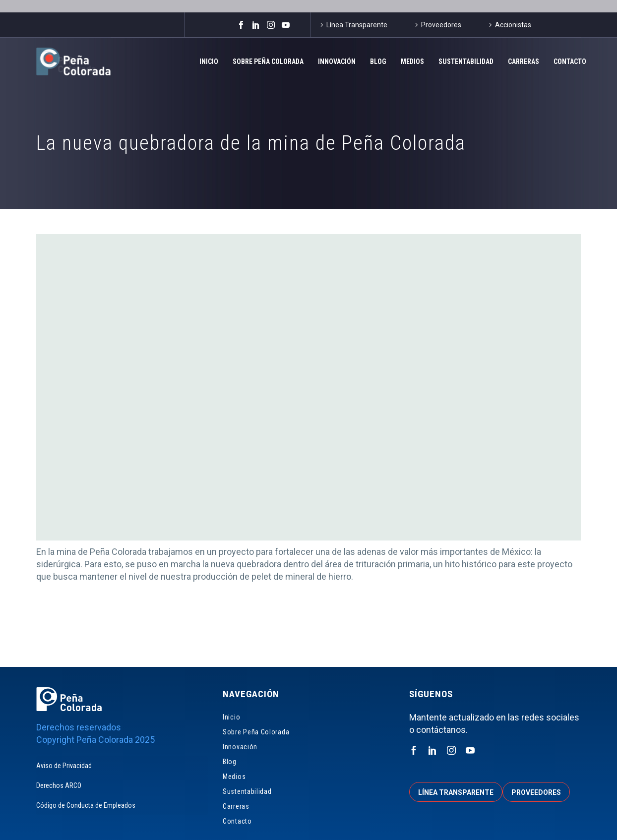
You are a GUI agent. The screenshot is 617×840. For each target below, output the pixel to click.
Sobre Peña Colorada (268, 61)
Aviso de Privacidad (64, 766)
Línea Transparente (357, 25)
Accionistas (513, 25)
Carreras (524, 61)
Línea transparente (456, 792)
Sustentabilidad (466, 61)
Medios (412, 61)
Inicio (209, 61)
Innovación (337, 61)
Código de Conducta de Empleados (86, 805)
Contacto (570, 61)
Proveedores (441, 25)
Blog (378, 61)
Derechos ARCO (59, 785)
